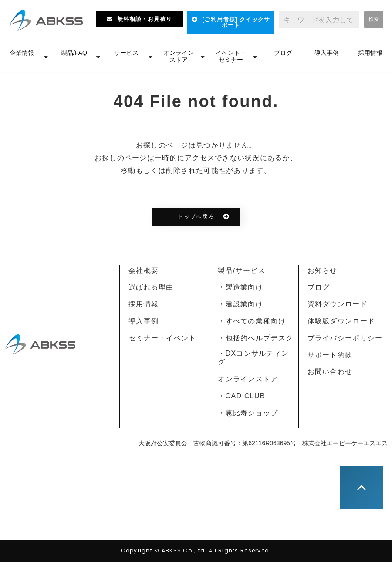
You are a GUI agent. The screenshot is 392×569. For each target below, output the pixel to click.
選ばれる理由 (151, 287)
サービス (126, 53)
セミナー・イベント (162, 338)
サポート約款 (330, 355)
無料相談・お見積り (145, 19)
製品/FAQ (74, 53)
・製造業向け (240, 287)
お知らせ (323, 271)
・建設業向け (240, 304)
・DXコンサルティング (253, 358)
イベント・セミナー (231, 56)
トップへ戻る (196, 217)
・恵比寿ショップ (248, 413)
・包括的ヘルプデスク (255, 338)
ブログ (283, 53)
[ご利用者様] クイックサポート (236, 22)
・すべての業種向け (252, 321)
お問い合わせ (330, 372)
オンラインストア (179, 56)
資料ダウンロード (338, 304)
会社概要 (144, 271)
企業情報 (22, 53)
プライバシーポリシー (345, 338)
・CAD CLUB (241, 396)
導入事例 (327, 53)
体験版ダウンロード (341, 321)
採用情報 (370, 53)
